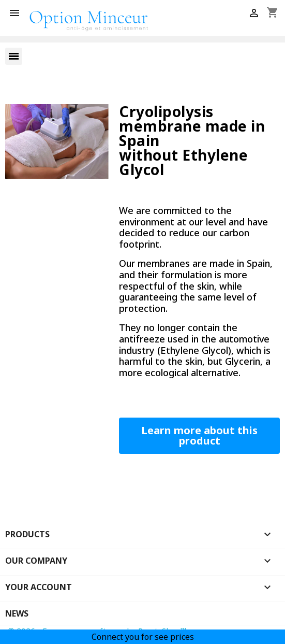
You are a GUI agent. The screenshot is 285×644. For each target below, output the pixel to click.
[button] (199, 436)
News (17, 613)
